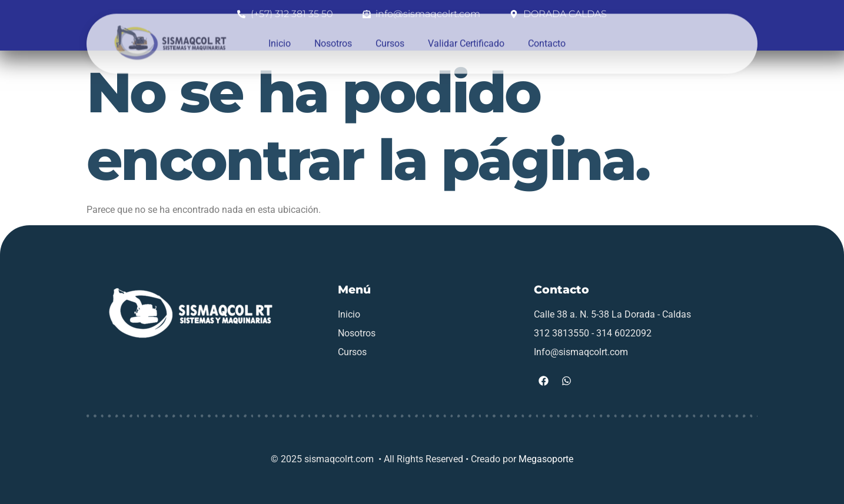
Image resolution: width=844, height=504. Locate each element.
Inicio (280, 36)
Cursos (390, 36)
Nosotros (333, 36)
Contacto (547, 36)
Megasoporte (546, 459)
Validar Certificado (466, 36)
